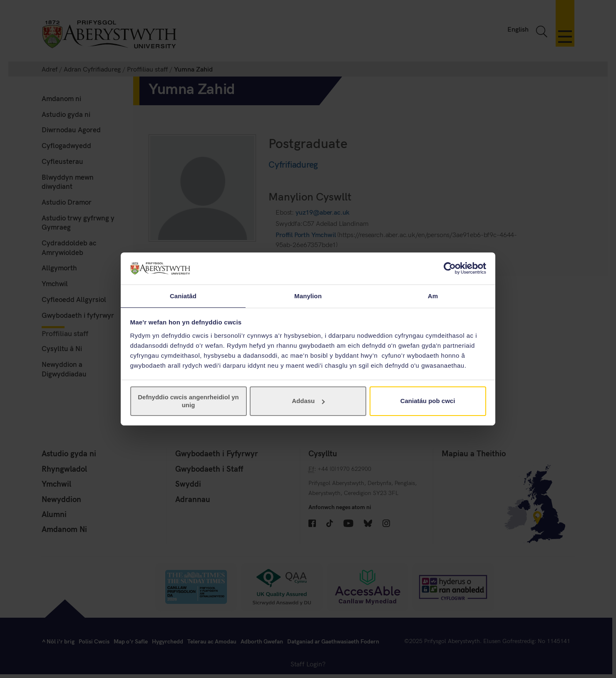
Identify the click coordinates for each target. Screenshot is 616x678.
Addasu (308, 401)
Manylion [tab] (308, 296)
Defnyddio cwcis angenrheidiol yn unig (188, 401)
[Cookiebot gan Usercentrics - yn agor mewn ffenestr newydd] (450, 268)
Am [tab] (433, 296)
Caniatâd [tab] (183, 296)
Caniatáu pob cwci (428, 401)
